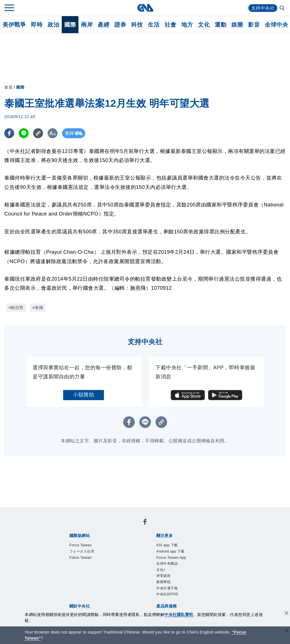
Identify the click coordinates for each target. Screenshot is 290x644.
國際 (70, 25)
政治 (53, 25)
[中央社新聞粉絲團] (145, 523)
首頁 (8, 87)
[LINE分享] (24, 133)
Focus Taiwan (81, 545)
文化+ (161, 570)
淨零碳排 (163, 576)
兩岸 (87, 25)
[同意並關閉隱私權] (287, 614)
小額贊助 (84, 395)
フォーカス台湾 (82, 551)
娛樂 (237, 25)
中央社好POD (167, 594)
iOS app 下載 (167, 545)
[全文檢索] (283, 8)
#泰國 (38, 308)
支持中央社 (263, 8)
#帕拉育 (16, 308)
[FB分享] (9, 133)
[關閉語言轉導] (287, 631)
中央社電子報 (167, 588)
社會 (170, 25)
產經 (104, 25)
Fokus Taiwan (81, 558)
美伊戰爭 (14, 25)
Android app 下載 (170, 551)
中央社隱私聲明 (179, 615)
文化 (204, 25)
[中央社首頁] (145, 8)
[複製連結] (38, 133)
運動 (220, 25)
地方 (187, 25)
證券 (120, 25)
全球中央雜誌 (167, 564)
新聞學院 (163, 582)
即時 (37, 25)
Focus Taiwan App (171, 558)
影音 (254, 25)
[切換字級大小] (53, 133)
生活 (154, 25)
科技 (137, 25)
